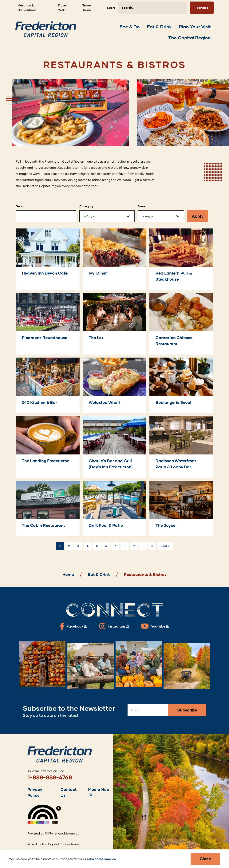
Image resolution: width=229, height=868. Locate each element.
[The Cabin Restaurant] (48, 508)
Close (205, 859)
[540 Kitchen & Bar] (48, 385)
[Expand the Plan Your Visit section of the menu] (195, 27)
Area (141, 206)
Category (86, 206)
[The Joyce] (181, 508)
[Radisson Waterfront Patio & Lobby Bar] (181, 447)
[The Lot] (114, 324)
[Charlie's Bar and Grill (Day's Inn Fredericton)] (114, 447)
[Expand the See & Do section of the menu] (130, 27)
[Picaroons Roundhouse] (48, 324)
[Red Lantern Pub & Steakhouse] (181, 259)
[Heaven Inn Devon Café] (48, 259)
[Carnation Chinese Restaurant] (181, 324)
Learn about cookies (101, 859)
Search (21, 206)
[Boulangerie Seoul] (181, 385)
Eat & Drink (99, 575)
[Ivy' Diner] (114, 259)
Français (202, 8)
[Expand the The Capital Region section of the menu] (190, 38)
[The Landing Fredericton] (48, 447)
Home (68, 575)
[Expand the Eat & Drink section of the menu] (159, 27)
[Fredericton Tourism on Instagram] (114, 626)
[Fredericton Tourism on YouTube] (155, 626)
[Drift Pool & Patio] (114, 508)
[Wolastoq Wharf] (114, 385)
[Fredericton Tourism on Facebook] (74, 626)
